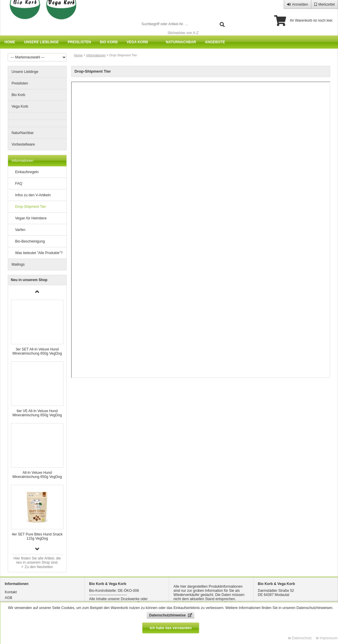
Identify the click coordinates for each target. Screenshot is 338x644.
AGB (8, 598)
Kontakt (11, 592)
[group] (37, 328)
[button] (37, 549)
